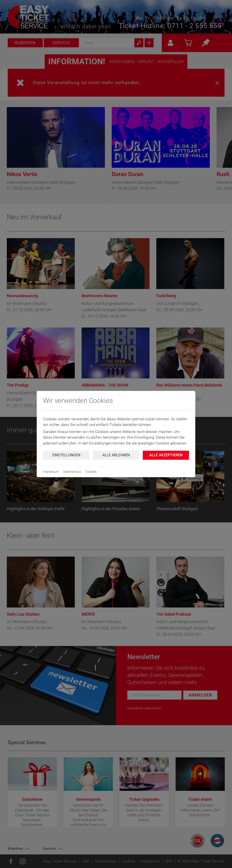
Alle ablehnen (116, 455)
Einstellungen (66, 455)
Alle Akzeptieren (166, 455)
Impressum (51, 472)
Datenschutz (72, 472)
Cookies (91, 472)
